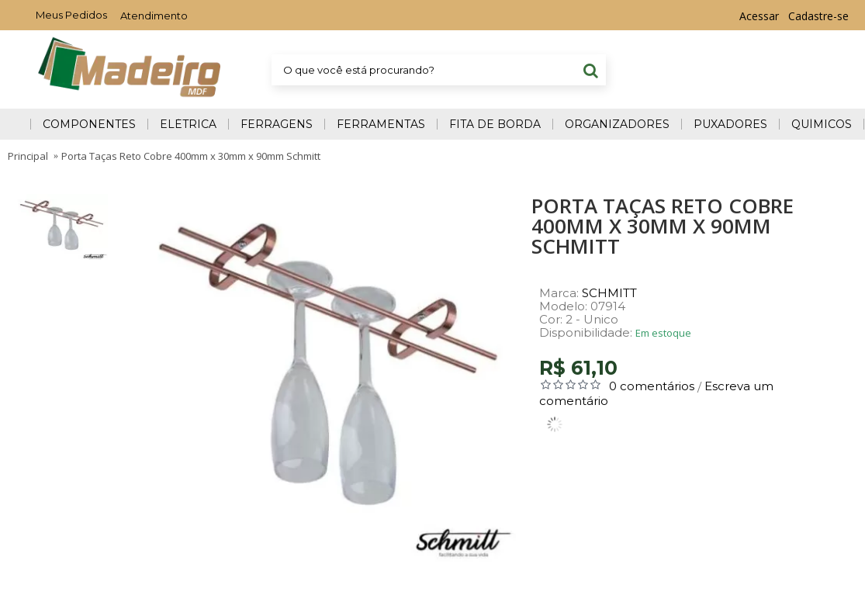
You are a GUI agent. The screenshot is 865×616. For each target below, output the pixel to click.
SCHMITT (609, 293)
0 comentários (652, 386)
